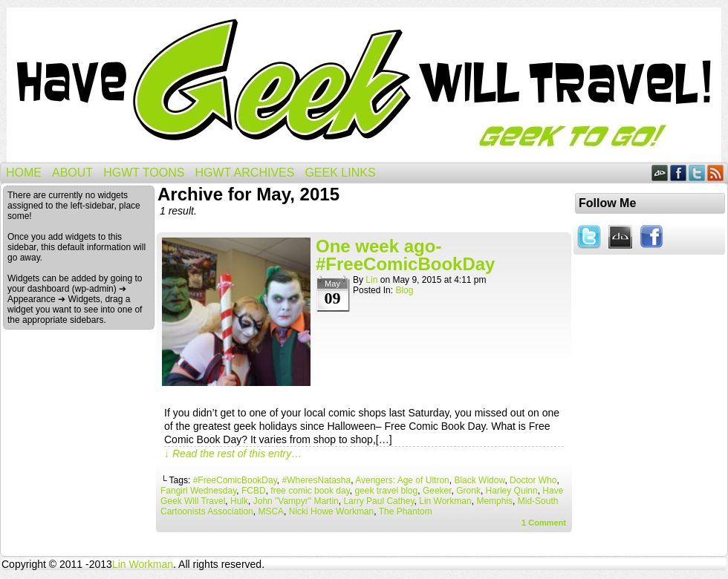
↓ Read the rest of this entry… (233, 454)
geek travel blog (386, 491)
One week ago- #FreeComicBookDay (405, 255)
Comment (544, 523)
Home (24, 173)
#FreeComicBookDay (235, 480)
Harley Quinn (512, 491)
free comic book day (310, 491)
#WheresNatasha (316, 480)
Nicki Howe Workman (331, 511)
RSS (716, 173)
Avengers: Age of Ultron (402, 480)
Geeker (437, 491)
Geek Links (340, 173)
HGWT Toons (144, 173)
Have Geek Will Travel (364, 85)
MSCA (271, 511)
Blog (404, 290)
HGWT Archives (244, 173)
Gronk (468, 491)
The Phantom (406, 511)
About (72, 173)
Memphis (494, 501)
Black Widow (479, 480)
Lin (371, 280)
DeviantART (660, 173)
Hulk (239, 501)
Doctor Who (533, 480)
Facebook (679, 173)
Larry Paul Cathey (378, 501)
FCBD (254, 491)
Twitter (697, 173)
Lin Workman (445, 501)
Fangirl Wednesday (198, 491)
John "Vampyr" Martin (296, 501)
